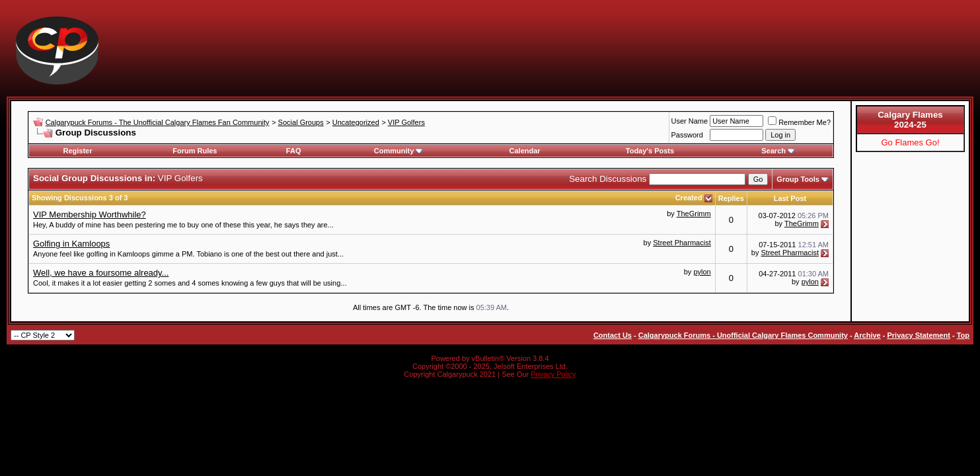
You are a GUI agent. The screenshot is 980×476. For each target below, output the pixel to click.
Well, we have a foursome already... (101, 273)
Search (778, 151)
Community (399, 151)
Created (690, 198)
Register (77, 151)
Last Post (790, 198)
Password (687, 135)
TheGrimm (694, 214)
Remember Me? (799, 122)
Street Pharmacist (682, 243)
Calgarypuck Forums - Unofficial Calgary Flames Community (743, 335)
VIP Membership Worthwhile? (90, 215)
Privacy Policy (553, 374)
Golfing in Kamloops (71, 244)
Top (963, 335)
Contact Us (613, 335)
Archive (867, 335)
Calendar (525, 151)
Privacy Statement (918, 335)
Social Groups (301, 122)
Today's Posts (650, 151)
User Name (690, 121)
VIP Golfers (406, 122)
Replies (731, 198)
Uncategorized (356, 122)
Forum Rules (195, 151)
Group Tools (798, 179)
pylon (702, 272)
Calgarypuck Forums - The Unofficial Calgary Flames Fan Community (158, 122)
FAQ (294, 151)
